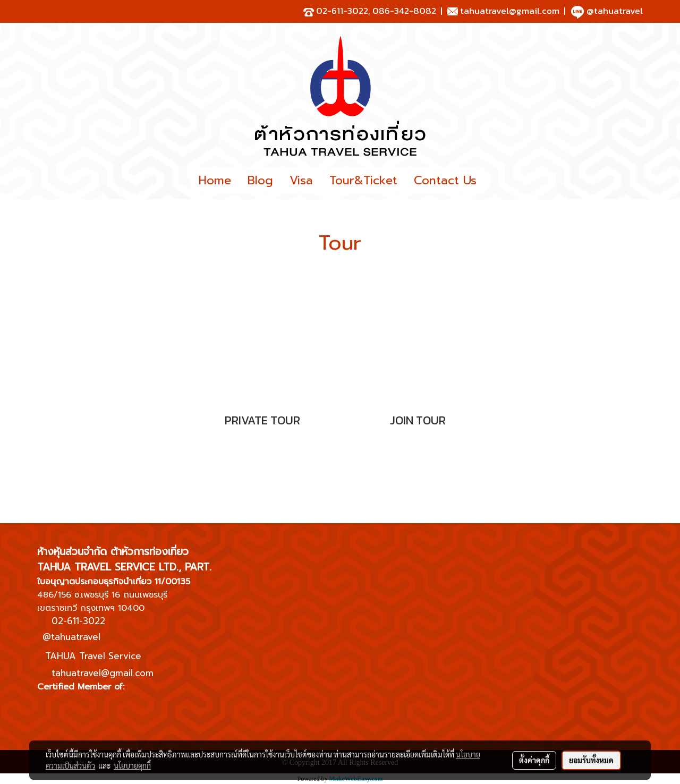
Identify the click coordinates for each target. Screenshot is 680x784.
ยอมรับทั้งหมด (591, 760)
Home (215, 180)
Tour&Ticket (363, 180)
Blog (260, 180)
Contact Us (445, 180)
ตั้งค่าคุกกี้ (534, 760)
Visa (301, 180)
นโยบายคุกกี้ (132, 765)
